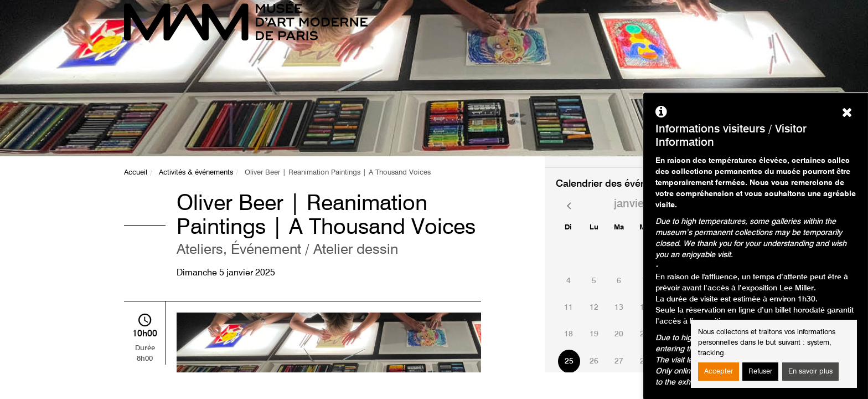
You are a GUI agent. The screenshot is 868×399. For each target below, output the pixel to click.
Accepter (719, 372)
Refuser (760, 372)
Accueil (136, 173)
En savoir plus (810, 372)
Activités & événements (196, 173)
